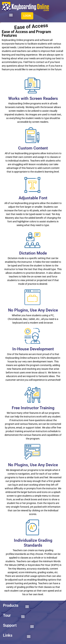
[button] (11, 15)
